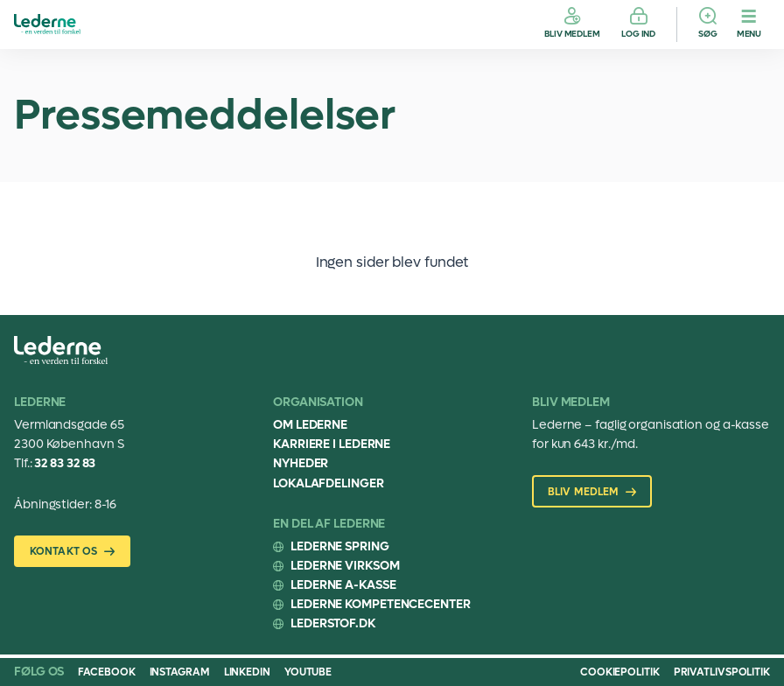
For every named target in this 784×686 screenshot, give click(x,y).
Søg (708, 34)
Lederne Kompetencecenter (381, 604)
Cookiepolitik (620, 672)
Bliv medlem (572, 34)
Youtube (308, 672)
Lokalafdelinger (329, 483)
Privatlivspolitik (722, 672)
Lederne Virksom (345, 566)
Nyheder (301, 463)
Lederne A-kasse (343, 585)
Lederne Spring (340, 546)
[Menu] (749, 24)
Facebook (106, 672)
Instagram (180, 672)
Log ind (638, 34)
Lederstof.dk (333, 623)
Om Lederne (310, 425)
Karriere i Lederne (332, 444)
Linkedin (247, 672)
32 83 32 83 (65, 463)
